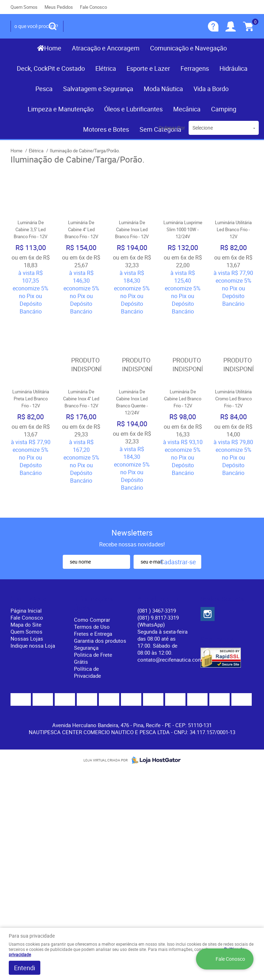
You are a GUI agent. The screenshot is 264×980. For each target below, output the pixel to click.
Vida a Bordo (211, 89)
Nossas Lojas (27, 600)
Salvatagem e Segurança (98, 89)
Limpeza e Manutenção (61, 109)
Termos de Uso (92, 588)
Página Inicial (26, 572)
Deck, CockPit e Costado (51, 68)
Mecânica (187, 109)
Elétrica (106, 68)
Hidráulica (233, 68)
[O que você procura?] (53, 26)
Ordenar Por (172, 128)
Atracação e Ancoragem (106, 48)
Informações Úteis (94, 565)
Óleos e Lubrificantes (133, 109)
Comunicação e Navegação (188, 48)
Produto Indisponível (82, 346)
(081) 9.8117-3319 (158, 583)
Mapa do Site (26, 586)
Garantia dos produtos (100, 602)
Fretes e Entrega (93, 595)
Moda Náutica (163, 89)
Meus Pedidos (59, 7)
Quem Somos (24, 7)
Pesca (44, 89)
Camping (224, 109)
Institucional (30, 561)
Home (53, 48)
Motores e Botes (106, 129)
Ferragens (195, 68)
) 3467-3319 (157, 572)
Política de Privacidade (87, 634)
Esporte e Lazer (148, 68)
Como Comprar (92, 581)
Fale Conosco (93, 7)
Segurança (86, 609)
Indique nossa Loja (33, 607)
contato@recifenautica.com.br (173, 621)
